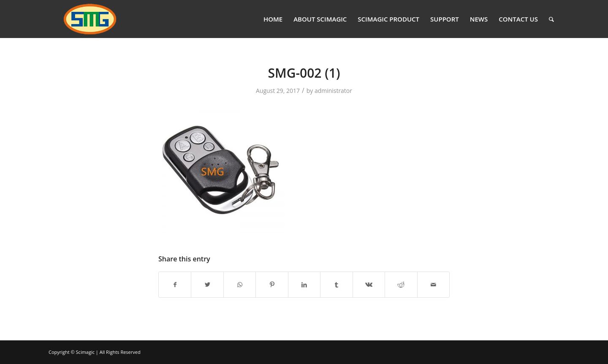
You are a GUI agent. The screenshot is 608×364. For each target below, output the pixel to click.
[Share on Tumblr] (336, 285)
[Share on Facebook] (175, 285)
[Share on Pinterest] (272, 285)
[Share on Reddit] (401, 285)
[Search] (551, 19)
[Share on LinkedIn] (304, 285)
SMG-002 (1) (304, 73)
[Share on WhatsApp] (240, 285)
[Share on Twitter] (207, 285)
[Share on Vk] (369, 285)
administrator (333, 91)
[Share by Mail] (434, 285)
